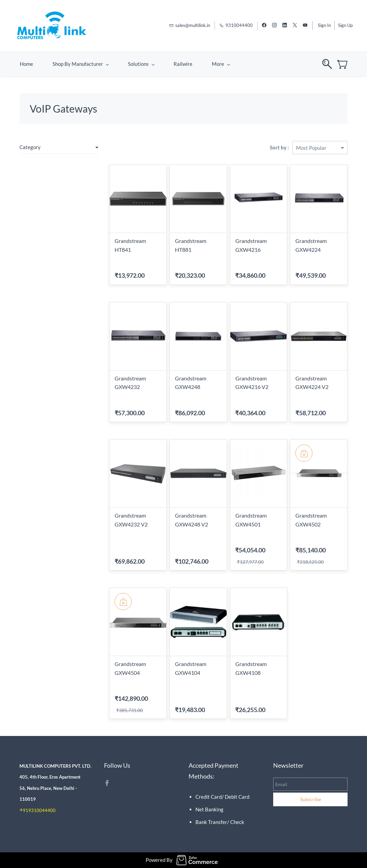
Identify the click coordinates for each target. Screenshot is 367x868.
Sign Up (345, 25)
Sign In (324, 25)
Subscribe (311, 799)
